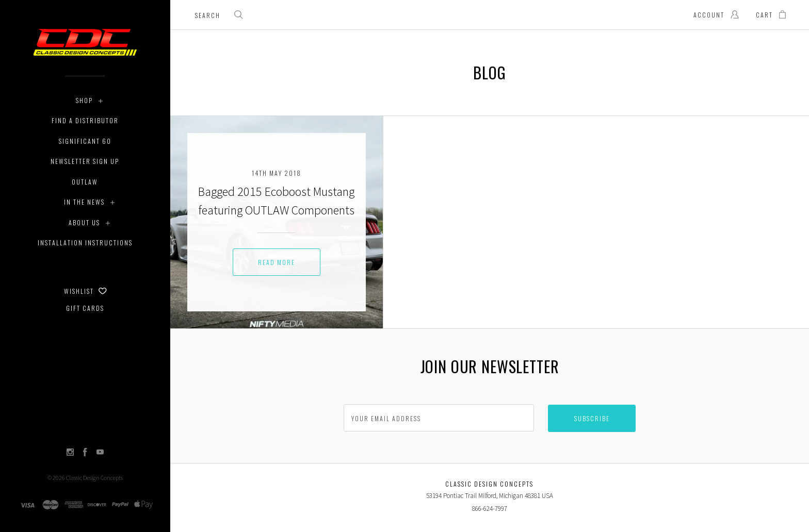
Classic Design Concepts (94, 478)
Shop (84, 100)
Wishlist (85, 291)
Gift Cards (85, 308)
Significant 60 (85, 141)
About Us (84, 222)
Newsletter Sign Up (85, 161)
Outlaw (85, 182)
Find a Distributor (85, 120)
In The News (84, 202)
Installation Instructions (85, 243)
